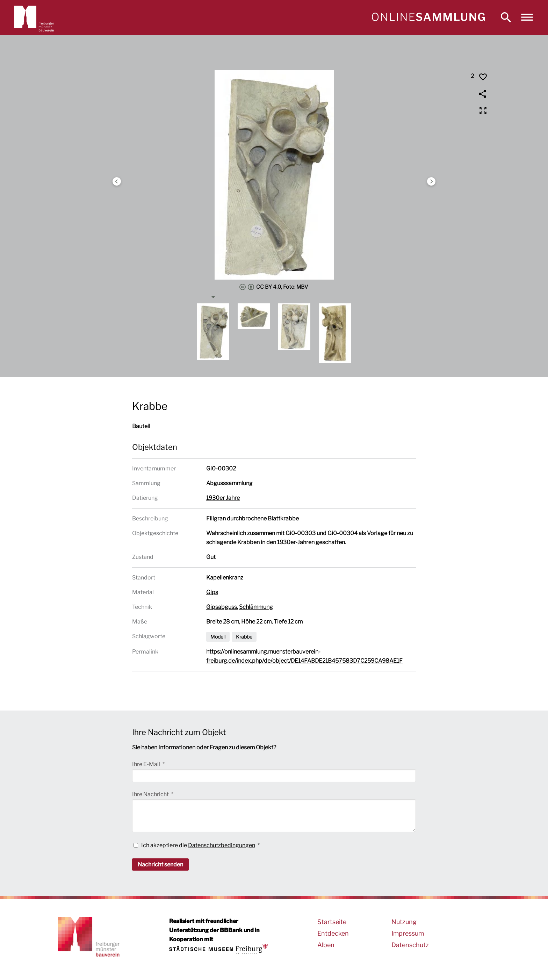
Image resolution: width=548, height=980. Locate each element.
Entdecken (333, 933)
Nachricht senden (160, 864)
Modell (218, 637)
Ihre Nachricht (151, 794)
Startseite (332, 922)
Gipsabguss (222, 607)
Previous (117, 181)
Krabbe (244, 637)
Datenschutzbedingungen (222, 845)
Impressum (408, 933)
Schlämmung (256, 607)
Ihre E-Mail (147, 764)
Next (431, 181)
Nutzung (404, 922)
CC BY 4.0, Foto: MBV (274, 287)
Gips (212, 592)
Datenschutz (410, 945)
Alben (326, 945)
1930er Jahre (223, 498)
